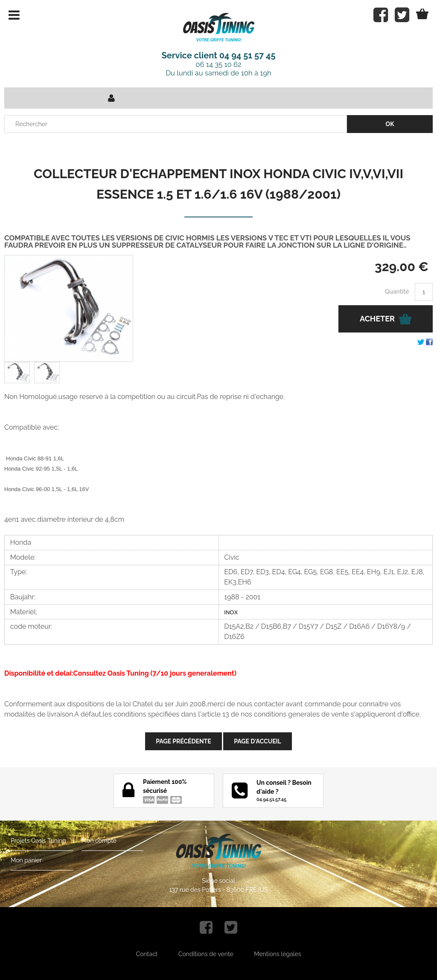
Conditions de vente (206, 954)
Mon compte (99, 841)
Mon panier (26, 860)
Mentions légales (277, 954)
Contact (147, 954)
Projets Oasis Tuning (38, 841)
